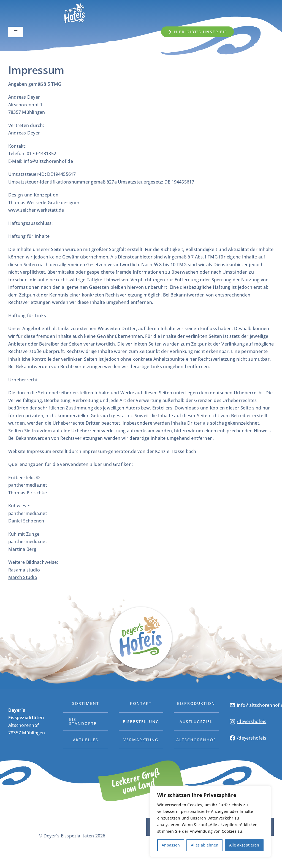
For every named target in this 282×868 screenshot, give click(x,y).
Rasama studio (24, 570)
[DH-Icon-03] (232, 737)
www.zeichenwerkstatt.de (36, 210)
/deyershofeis (252, 721)
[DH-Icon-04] (232, 705)
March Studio (23, 577)
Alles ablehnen (205, 845)
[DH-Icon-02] (232, 721)
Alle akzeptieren (244, 845)
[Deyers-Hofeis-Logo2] (75, 4)
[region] (210, 821)
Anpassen (171, 845)
